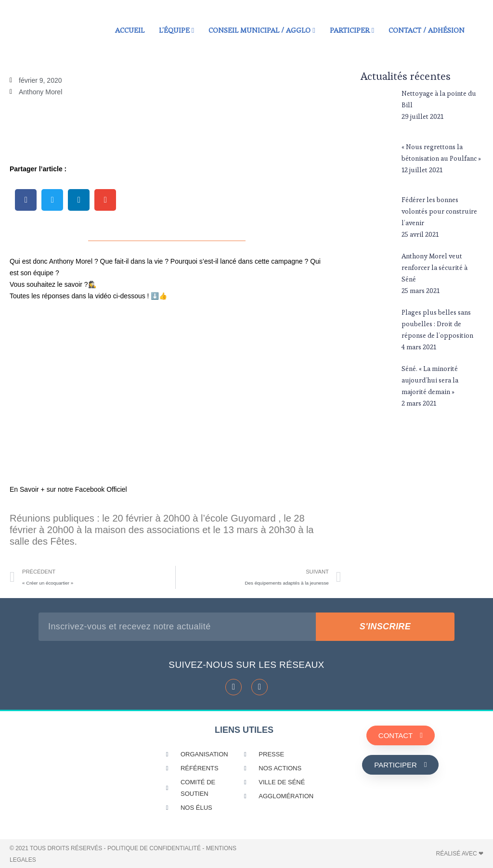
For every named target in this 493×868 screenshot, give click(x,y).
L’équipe (176, 30)
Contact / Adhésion (427, 30)
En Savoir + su (32, 489)
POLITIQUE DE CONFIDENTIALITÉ (154, 848)
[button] (26, 200)
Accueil (130, 30)
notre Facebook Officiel (91, 489)
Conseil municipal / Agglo (262, 30)
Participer (352, 30)
